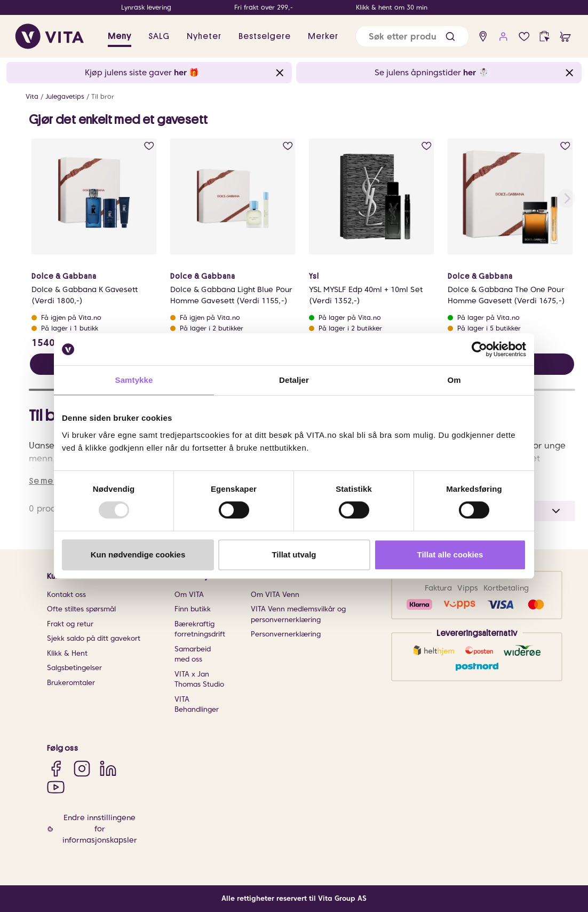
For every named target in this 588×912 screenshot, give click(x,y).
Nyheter (204, 36)
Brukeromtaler (71, 683)
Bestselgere (265, 36)
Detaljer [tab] (294, 380)
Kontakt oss (66, 595)
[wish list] (524, 37)
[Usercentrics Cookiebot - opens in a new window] (479, 349)
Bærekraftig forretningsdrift (200, 629)
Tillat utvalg (294, 555)
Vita (32, 96)
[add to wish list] (149, 146)
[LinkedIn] (108, 768)
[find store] (483, 37)
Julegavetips (65, 96)
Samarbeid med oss (193, 654)
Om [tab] (454, 380)
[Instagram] (82, 768)
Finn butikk (193, 609)
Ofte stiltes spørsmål (81, 609)
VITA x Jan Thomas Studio (199, 679)
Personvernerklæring (286, 634)
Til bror (103, 96)
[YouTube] (56, 787)
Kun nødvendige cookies (138, 555)
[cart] (565, 37)
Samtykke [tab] (134, 380)
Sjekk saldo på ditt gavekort (94, 638)
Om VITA (189, 595)
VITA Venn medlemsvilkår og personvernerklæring (298, 614)
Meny (120, 36)
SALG (159, 36)
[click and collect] (545, 37)
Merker (323, 36)
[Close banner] (280, 73)
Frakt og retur (70, 624)
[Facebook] (56, 768)
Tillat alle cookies (450, 555)
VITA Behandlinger (197, 705)
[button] (450, 37)
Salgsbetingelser (74, 668)
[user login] (503, 37)
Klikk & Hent (67, 653)
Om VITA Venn (275, 595)
